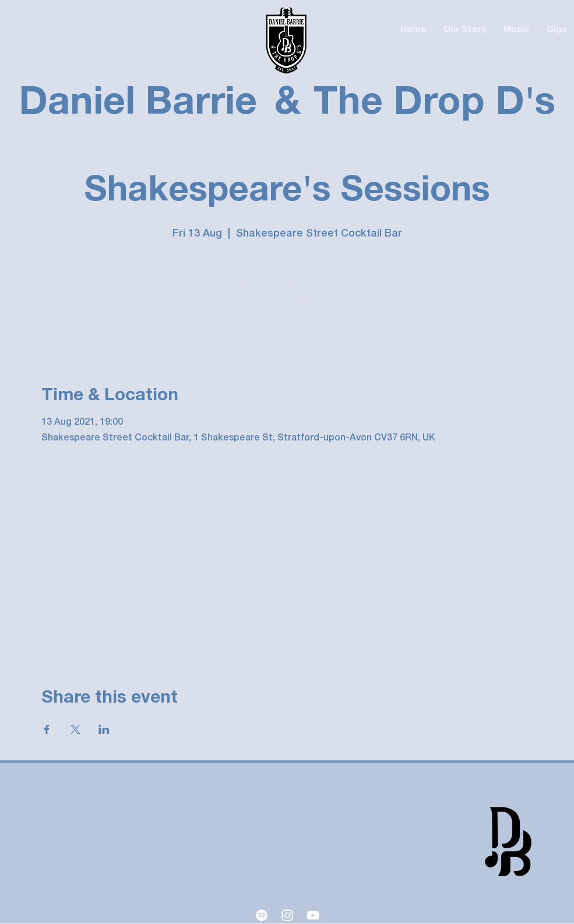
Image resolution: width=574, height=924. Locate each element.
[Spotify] (262, 915)
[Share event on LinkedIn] (104, 729)
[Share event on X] (75, 729)
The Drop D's (434, 104)
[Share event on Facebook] (47, 729)
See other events (287, 299)
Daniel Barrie (138, 104)
